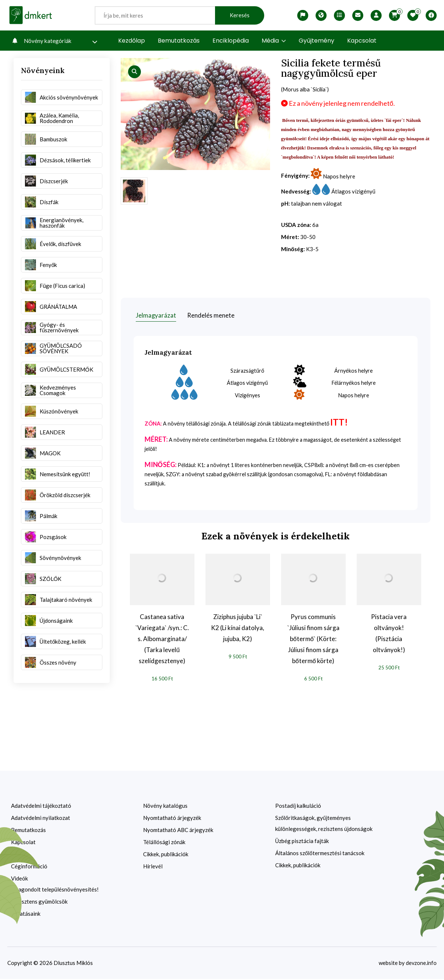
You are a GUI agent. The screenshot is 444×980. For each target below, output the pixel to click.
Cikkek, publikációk (166, 855)
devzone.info (421, 964)
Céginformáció (29, 867)
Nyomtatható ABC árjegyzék (178, 831)
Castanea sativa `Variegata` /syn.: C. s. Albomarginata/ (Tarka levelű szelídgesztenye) (162, 639)
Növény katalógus (165, 807)
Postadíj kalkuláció (298, 807)
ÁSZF (18, 855)
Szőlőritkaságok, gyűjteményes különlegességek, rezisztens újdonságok (324, 824)
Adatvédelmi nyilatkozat (41, 819)
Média (274, 41)
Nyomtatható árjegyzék (172, 819)
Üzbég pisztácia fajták (302, 842)
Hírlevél (153, 867)
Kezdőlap (132, 41)
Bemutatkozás (179, 41)
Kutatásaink (26, 915)
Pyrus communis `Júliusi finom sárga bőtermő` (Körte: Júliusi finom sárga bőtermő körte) (313, 639)
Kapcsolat (362, 41)
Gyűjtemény (316, 41)
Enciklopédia (231, 41)
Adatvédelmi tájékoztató (41, 807)
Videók (19, 879)
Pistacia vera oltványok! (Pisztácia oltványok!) (389, 634)
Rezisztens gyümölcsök (39, 903)
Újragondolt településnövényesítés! (55, 890)
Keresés (240, 15)
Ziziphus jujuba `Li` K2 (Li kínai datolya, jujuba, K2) (238, 628)
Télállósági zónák (164, 843)
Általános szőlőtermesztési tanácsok (320, 854)
